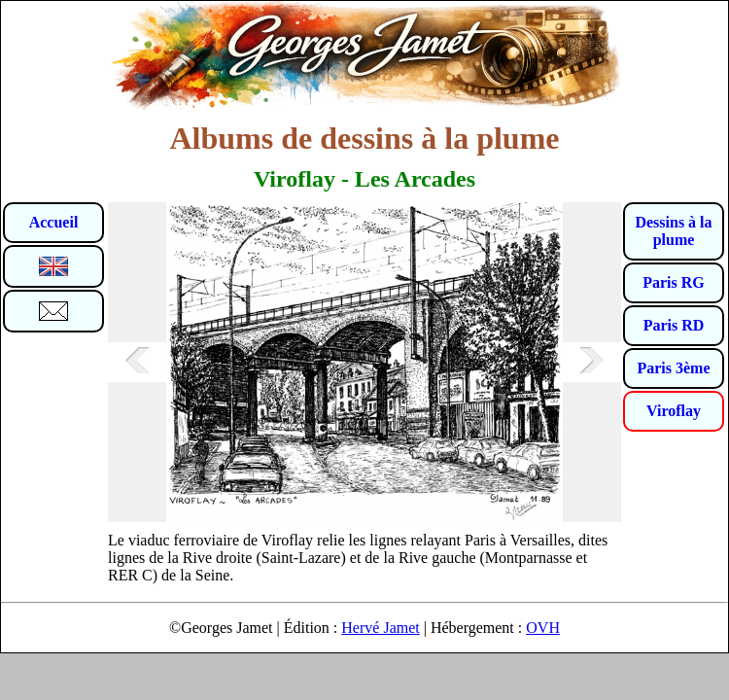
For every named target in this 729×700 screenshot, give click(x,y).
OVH (543, 628)
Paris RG (674, 282)
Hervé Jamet (380, 628)
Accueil (54, 222)
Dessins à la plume (673, 231)
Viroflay (674, 411)
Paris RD (674, 325)
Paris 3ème (673, 368)
